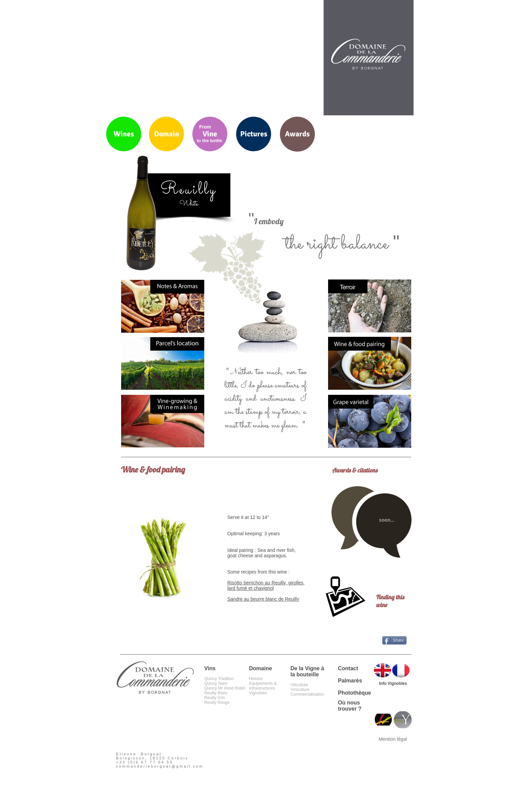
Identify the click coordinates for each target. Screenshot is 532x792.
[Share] (394, 640)
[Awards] (297, 134)
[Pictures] (254, 134)
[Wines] (124, 134)
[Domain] (166, 134)
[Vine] (210, 134)
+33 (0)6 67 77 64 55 (145, 762)
